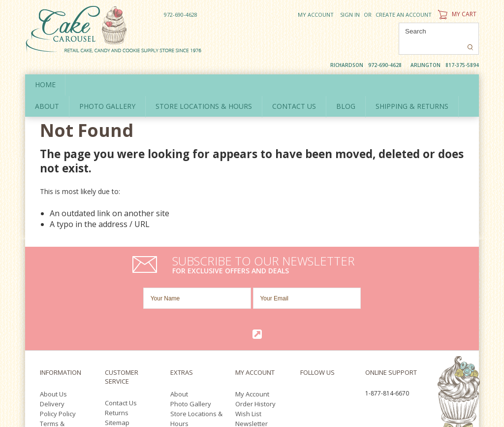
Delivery (52, 319)
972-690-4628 (181, 15)
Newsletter (252, 338)
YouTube (306, 321)
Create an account (404, 15)
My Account (316, 15)
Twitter (321, 310)
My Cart (456, 14)
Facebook (303, 310)
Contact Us (121, 318)
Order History (255, 319)
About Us (53, 309)
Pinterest (327, 321)
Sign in (350, 15)
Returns (117, 328)
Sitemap (117, 337)
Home (45, 68)
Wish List (248, 328)
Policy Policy (58, 328)
